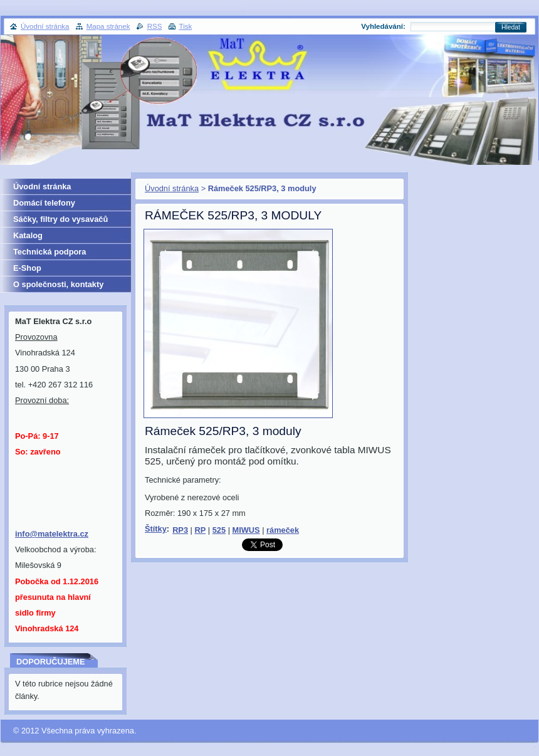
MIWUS (246, 530)
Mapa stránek (108, 26)
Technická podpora (50, 252)
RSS (155, 26)
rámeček (283, 530)
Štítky (156, 529)
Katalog (28, 235)
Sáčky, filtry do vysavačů (60, 219)
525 (219, 530)
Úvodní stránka (172, 188)
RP (200, 530)
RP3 (180, 530)
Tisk (186, 26)
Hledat (511, 27)
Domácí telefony (44, 203)
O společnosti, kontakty (58, 284)
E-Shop (27, 268)
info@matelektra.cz (52, 534)
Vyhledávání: (383, 26)
